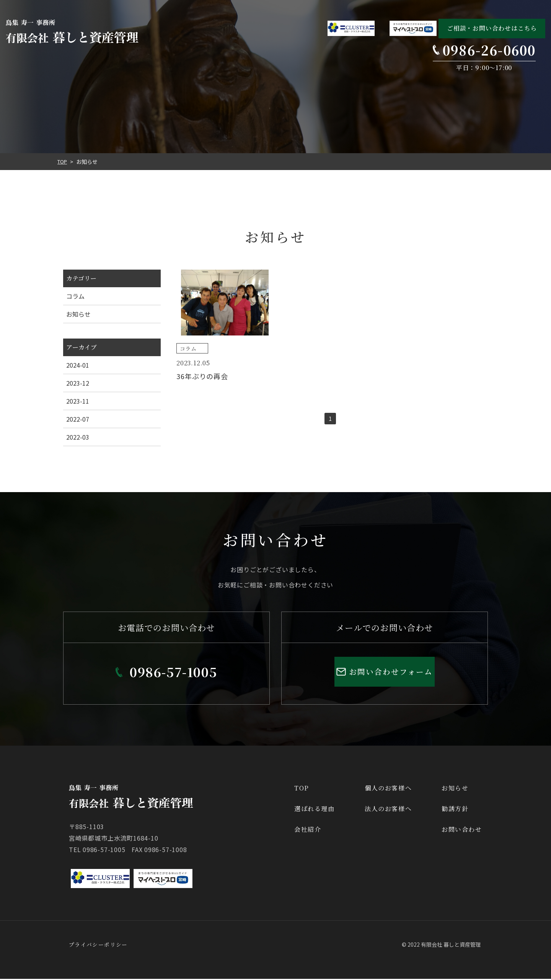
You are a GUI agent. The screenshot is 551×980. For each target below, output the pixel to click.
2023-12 (78, 383)
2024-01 (78, 365)
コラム (75, 296)
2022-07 (78, 419)
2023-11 (78, 401)
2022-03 (78, 437)
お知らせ (78, 314)
